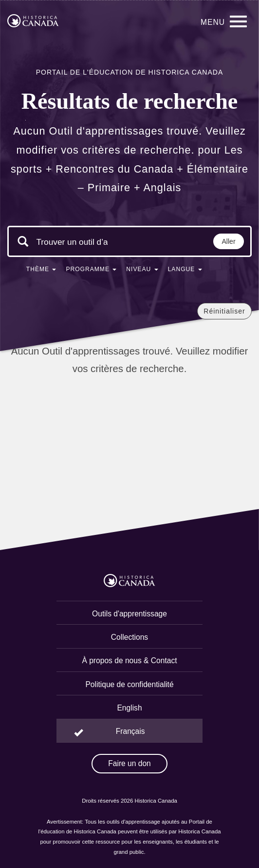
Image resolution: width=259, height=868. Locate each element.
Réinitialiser (224, 311)
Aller (229, 241)
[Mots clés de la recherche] (72, 242)
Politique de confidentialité (129, 684)
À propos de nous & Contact (129, 661)
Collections (129, 637)
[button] (41, 271)
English (129, 708)
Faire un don (129, 763)
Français (130, 731)
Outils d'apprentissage (129, 614)
